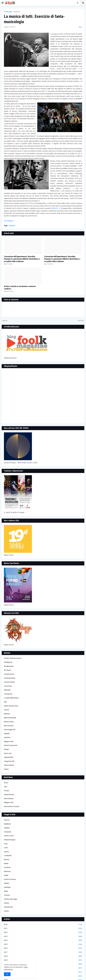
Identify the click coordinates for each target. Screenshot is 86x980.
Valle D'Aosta (8, 907)
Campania (8, 832)
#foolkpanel (8, 662)
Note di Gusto (9, 726)
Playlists (7, 734)
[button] (3, 3)
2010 (43, 925)
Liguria (6, 852)
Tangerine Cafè (9, 761)
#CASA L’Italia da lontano (13, 658)
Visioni (6, 769)
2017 (43, 952)
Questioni (17, 12)
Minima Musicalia (10, 718)
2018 (43, 956)
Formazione (8, 694)
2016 (43, 948)
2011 (43, 928)
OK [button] (7, 974)
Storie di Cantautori (11, 745)
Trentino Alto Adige (10, 899)
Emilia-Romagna (10, 840)
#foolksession (9, 666)
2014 (43, 940)
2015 (43, 944)
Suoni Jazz (8, 753)
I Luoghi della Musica (11, 698)
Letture (6, 710)
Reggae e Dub (9, 741)
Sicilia (6, 891)
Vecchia (80, 321)
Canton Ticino (9, 836)
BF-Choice (7, 670)
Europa (6, 791)
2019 (43, 960)
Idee (5, 702)
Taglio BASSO (9, 757)
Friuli (6, 844)
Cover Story (8, 686)
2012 (43, 932)
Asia (5, 787)
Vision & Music (9, 765)
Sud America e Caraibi (11, 806)
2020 (43, 964)
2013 (43, 936)
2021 (43, 968)
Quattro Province (10, 879)
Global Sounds (9, 795)
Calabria (7, 828)
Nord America (9, 799)
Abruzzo (7, 820)
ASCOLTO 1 (55, 208)
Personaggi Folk (10, 730)
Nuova (5, 321)
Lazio (6, 848)
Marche (7, 860)
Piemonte (7, 871)
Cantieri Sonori (9, 674)
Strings (6, 749)
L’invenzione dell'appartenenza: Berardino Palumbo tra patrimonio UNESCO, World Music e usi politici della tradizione (22, 259)
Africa (6, 783)
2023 (43, 976)
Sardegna (7, 887)
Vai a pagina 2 (9, 221)
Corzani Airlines (9, 682)
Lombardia (8, 855)
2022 (43, 972)
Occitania (7, 867)
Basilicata (7, 824)
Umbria (6, 903)
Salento (7, 883)
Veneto (6, 911)
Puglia (6, 875)
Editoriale (7, 690)
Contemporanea (10, 678)
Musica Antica (9, 722)
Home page (8, 12)
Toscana (7, 895)
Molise (6, 864)
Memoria (7, 714)
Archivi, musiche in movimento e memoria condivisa (20, 288)
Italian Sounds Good (11, 706)
